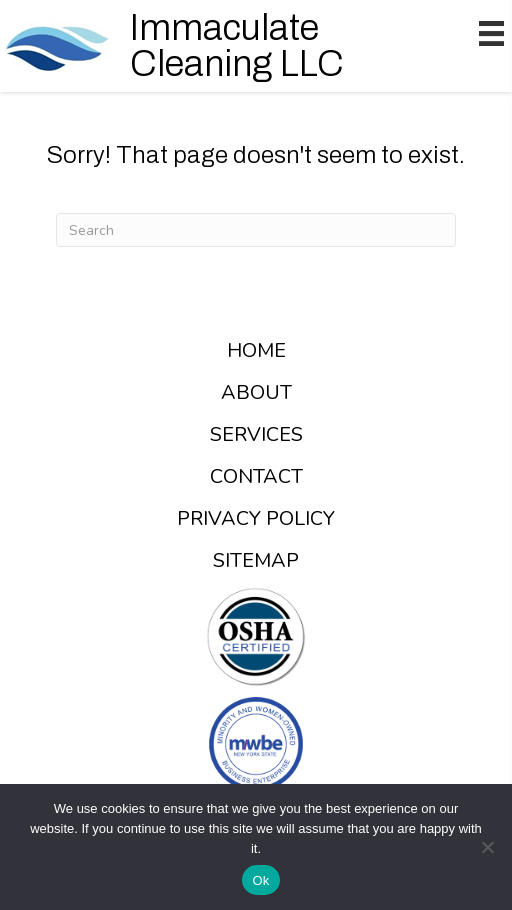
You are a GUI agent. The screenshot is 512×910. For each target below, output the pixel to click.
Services (256, 435)
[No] (487, 847)
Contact (256, 477)
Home (256, 351)
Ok (260, 880)
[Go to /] (210, 46)
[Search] (256, 230)
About (256, 393)
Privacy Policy (256, 519)
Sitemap (256, 561)
